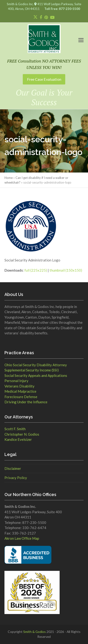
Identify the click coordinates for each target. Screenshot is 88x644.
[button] (81, 40)
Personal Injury (16, 381)
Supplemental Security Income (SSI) (32, 370)
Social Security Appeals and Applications (36, 375)
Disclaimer (13, 468)
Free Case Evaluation (44, 79)
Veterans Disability (19, 386)
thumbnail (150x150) (66, 270)
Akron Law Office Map (22, 538)
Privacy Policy (16, 478)
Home (9, 178)
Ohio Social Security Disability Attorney (36, 365)
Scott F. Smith (15, 429)
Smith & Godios (34, 632)
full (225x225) (36, 270)
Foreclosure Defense (21, 397)
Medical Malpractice (20, 391)
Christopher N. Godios (22, 434)
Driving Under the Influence (26, 402)
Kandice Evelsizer (18, 439)
